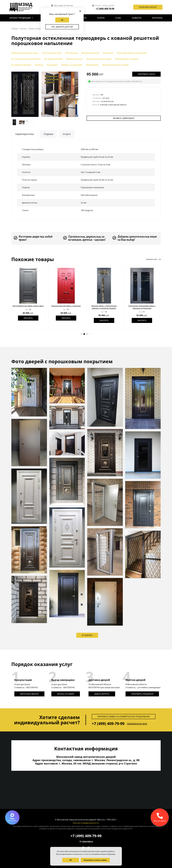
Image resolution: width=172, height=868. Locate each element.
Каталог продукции (20, 18)
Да (62, 20)
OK (71, 860)
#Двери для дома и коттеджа (25, 53)
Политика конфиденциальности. (86, 823)
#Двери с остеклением (72, 65)
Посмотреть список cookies (95, 860)
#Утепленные (72, 53)
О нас (118, 18)
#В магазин (108, 53)
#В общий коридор (90, 53)
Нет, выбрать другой (62, 27)
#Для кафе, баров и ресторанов (132, 53)
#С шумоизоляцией (53, 59)
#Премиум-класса (74, 59)
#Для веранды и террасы (127, 59)
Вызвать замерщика (124, 118)
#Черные (39, 65)
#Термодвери (92, 65)
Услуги (101, 18)
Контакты (157, 18)
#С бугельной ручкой (52, 53)
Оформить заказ (146, 74)
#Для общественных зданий (115, 65)
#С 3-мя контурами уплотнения (26, 59)
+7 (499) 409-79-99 (105, 9)
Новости (137, 18)
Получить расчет (148, 7)
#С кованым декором (21, 65)
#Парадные (52, 65)
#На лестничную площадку (99, 59)
